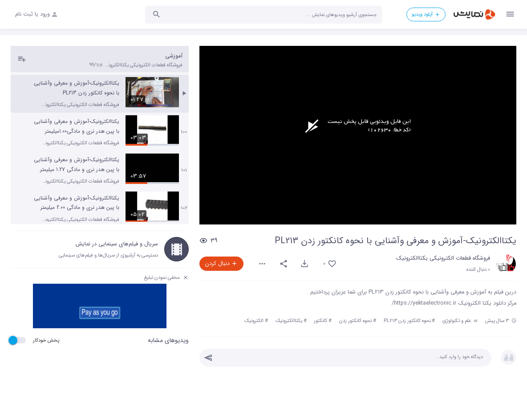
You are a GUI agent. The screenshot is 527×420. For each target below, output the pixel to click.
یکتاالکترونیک (289, 321)
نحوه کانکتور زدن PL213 (407, 321)
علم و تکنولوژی (460, 321)
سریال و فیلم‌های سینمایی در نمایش (117, 244)
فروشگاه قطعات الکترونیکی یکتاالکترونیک (443, 258)
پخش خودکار (46, 340)
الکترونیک (254, 321)
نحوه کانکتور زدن (355, 321)
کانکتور (320, 321)
